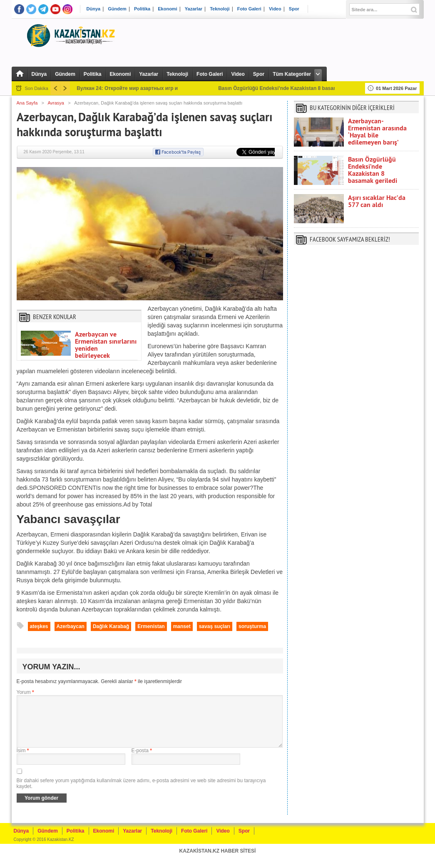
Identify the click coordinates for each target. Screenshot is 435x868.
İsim (23, 761)
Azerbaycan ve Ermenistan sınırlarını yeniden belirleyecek (106, 345)
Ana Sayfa (27, 103)
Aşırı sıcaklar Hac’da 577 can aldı (377, 201)
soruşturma (252, 626)
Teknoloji (220, 9)
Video (275, 9)
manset (182, 626)
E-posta (142, 761)
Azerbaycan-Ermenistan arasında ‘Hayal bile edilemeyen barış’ (377, 132)
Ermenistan (151, 626)
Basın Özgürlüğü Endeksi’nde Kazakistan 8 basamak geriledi (373, 170)
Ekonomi (167, 9)
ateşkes (39, 626)
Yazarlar (194, 9)
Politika (142, 9)
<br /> (356, 339)
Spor (294, 9)
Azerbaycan (71, 626)
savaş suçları (215, 626)
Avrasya (56, 103)
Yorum (25, 692)
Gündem (117, 9)
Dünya (94, 9)
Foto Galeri (249, 9)
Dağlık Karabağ (111, 626)
